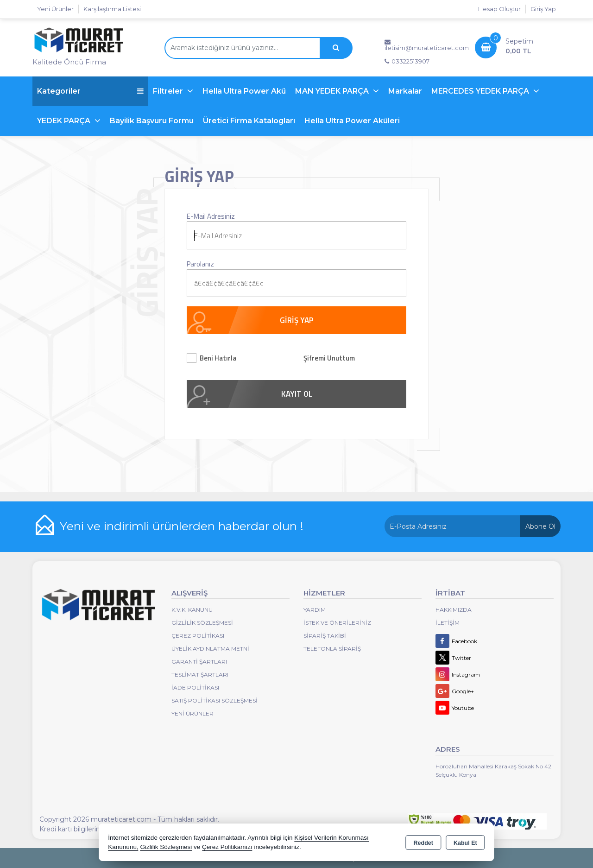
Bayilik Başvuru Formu (152, 121)
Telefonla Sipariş (332, 649)
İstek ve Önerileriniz (337, 623)
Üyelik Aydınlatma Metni (210, 649)
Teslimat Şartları (200, 675)
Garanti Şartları (199, 662)
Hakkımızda (454, 610)
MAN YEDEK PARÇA (333, 91)
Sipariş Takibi (325, 636)
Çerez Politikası (198, 636)
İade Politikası (195, 687)
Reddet (423, 843)
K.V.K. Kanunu (192, 610)
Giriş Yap (543, 9)
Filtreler (169, 91)
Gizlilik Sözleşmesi (202, 623)
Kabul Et (465, 843)
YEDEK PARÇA (65, 121)
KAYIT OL (297, 394)
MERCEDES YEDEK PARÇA (481, 91)
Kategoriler (90, 91)
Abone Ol (540, 526)
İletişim (448, 623)
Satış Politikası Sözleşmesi (214, 700)
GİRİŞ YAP (297, 320)
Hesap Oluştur (499, 9)
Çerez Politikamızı (227, 847)
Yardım (315, 610)
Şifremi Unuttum (329, 358)
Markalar (405, 91)
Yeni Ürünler (192, 713)
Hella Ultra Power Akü (244, 91)
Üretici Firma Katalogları (249, 121)
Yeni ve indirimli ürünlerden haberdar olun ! (182, 526)
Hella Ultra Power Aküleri (352, 121)
